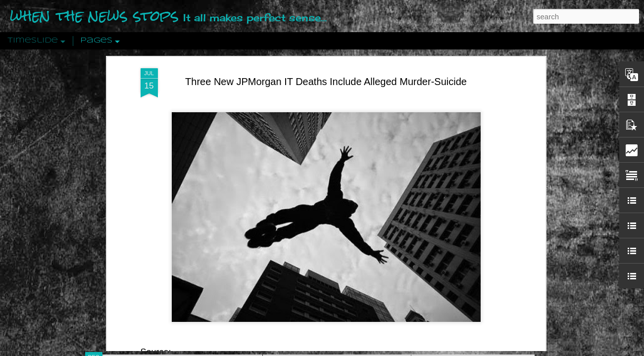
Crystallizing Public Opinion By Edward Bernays (493, 228)
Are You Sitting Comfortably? (328, 253)
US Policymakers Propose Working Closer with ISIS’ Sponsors (515, 298)
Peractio (129, 230)
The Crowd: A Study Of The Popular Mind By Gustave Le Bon (514, 246)
